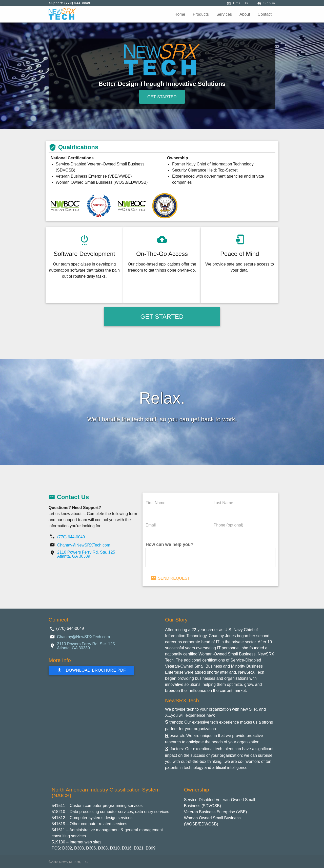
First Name (155, 503)
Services (224, 14)
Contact (265, 14)
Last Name (223, 503)
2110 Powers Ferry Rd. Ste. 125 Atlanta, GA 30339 (86, 554)
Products (201, 14)
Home (180, 14)
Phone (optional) (228, 525)
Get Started (162, 97)
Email (151, 525)
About (245, 14)
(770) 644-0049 (71, 537)
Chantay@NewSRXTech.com (84, 545)
